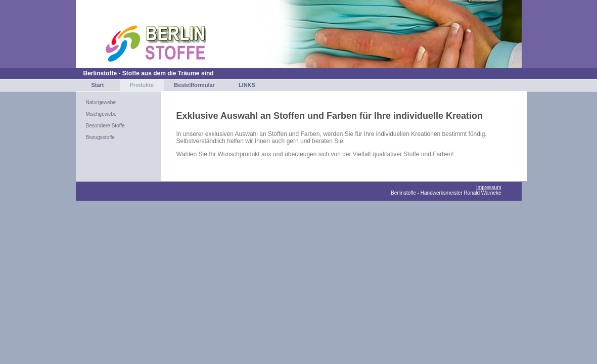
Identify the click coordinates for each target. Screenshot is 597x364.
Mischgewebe (101, 114)
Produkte (142, 85)
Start (97, 85)
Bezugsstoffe (101, 137)
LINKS (247, 85)
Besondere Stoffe (105, 126)
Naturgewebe (101, 102)
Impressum (489, 187)
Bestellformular (194, 85)
